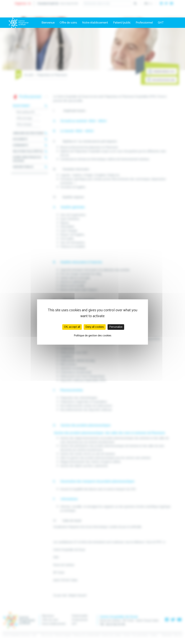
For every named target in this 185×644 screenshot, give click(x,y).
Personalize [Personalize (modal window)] (116, 327)
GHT (161, 23)
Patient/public (122, 23)
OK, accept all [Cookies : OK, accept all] (72, 327)
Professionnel (144, 23)
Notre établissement (95, 23)
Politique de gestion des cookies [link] (93, 336)
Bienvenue (48, 23)
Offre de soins (68, 23)
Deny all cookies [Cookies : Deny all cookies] (95, 327)
